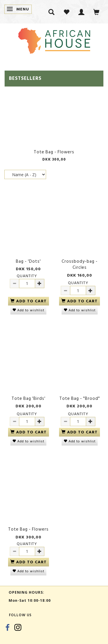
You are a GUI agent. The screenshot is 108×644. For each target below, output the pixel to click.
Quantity (27, 276)
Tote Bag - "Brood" (80, 399)
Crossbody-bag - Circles (80, 265)
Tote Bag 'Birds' (29, 399)
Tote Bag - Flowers (54, 152)
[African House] (54, 39)
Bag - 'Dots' (28, 261)
